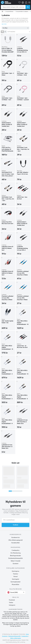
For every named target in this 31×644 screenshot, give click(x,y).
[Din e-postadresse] (15, 520)
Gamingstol (15, 579)
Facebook (12, 600)
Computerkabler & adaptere (22, 12)
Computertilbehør (9, 12)
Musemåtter (16, 584)
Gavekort (16, 564)
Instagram (12, 605)
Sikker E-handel (15, 561)
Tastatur (16, 574)
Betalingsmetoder (16, 556)
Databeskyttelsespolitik (15, 558)
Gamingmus (15, 571)
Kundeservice (16, 537)
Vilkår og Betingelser (16, 638)
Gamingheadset (15, 582)
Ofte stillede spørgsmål (15, 540)
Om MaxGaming (16, 553)
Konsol (16, 577)
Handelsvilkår (15, 543)
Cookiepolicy (16, 550)
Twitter (11, 603)
